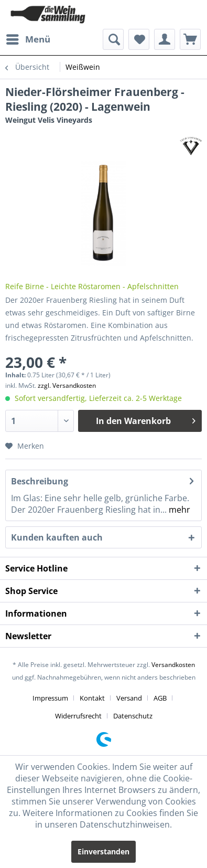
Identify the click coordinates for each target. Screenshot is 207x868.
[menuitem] (28, 39)
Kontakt (92, 698)
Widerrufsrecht (78, 716)
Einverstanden (103, 851)
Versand (129, 698)
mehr (178, 510)
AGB (160, 698)
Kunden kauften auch (57, 537)
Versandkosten (173, 665)
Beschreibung (40, 481)
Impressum (50, 698)
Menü (28, 38)
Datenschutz (133, 716)
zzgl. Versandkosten (67, 385)
